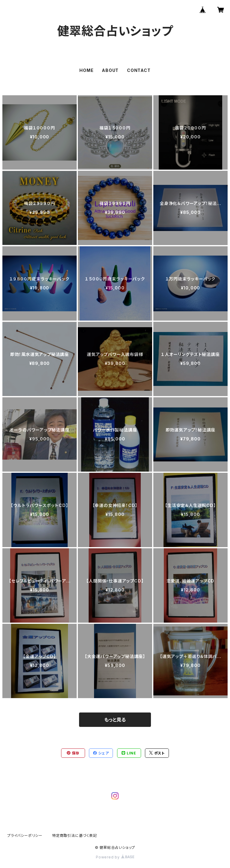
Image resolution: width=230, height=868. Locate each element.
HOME (86, 70)
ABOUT (110, 70)
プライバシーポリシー (25, 835)
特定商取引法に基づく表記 (75, 835)
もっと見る (115, 720)
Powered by (115, 857)
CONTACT (139, 70)
